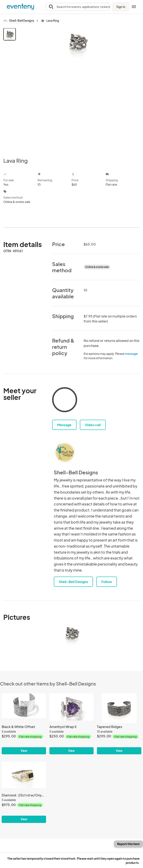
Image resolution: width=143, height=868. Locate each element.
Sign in (121, 7)
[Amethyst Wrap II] (72, 724)
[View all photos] (78, 89)
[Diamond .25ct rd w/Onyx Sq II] (24, 792)
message (131, 354)
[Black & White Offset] (24, 724)
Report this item (128, 844)
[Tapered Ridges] (119, 724)
